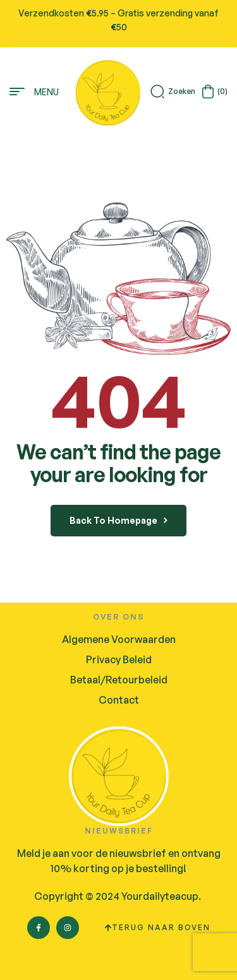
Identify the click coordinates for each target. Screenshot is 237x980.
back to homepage (118, 520)
